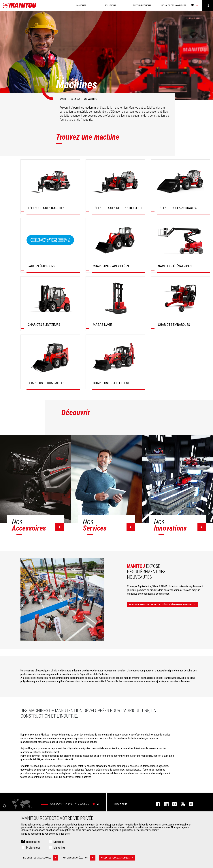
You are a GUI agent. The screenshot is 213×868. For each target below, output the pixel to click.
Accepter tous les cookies (118, 858)
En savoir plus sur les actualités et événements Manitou (163, 605)
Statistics (59, 842)
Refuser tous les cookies (41, 858)
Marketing (59, 848)
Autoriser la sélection (79, 858)
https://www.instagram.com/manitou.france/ (173, 804)
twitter (189, 804)
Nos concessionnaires (174, 5)
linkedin (164, 804)
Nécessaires (33, 842)
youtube (181, 804)
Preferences (33, 848)
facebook (156, 804)
